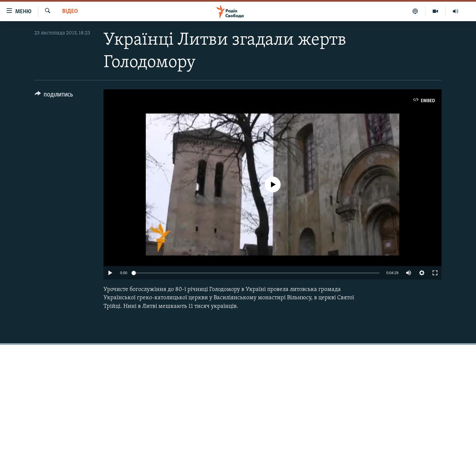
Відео (70, 11)
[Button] (54, 96)
